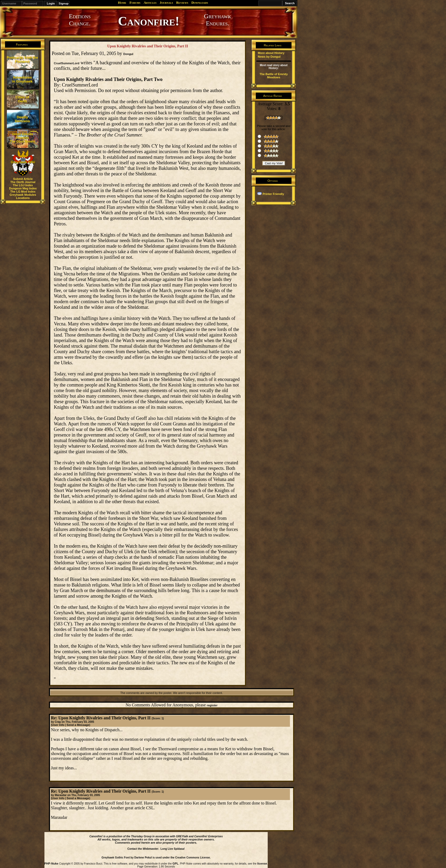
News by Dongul (269, 57)
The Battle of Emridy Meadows (274, 76)
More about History (271, 53)
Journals (166, 3)
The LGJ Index (23, 185)
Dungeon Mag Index (23, 188)
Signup (64, 3)
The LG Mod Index (23, 192)
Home (122, 3)
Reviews (182, 3)
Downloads (200, 3)
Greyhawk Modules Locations (23, 196)
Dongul (128, 54)
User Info (58, 725)
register (212, 705)
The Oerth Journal (23, 182)
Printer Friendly (273, 194)
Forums (135, 3)
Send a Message (78, 725)
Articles (150, 3)
